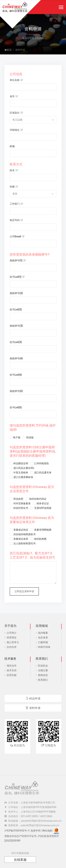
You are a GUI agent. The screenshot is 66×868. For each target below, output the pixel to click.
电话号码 (16, 220)
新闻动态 (43, 675)
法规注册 (43, 670)
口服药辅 (43, 642)
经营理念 (12, 638)
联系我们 (43, 680)
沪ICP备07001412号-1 (17, 831)
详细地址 (16, 130)
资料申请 (33, 708)
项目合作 (12, 666)
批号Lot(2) (16, 310)
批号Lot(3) (16, 342)
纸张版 (28, 437)
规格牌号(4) (16, 359)
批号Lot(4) (16, 375)
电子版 (15, 437)
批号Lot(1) (17, 277)
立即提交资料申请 (24, 591)
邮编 (12, 146)
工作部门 (16, 204)
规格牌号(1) (18, 261)
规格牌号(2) (16, 293)
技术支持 (12, 670)
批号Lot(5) (16, 407)
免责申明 (36, 831)
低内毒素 (43, 633)
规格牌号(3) (16, 326)
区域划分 (16, 113)
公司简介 (12, 633)
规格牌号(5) (16, 391)
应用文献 (12, 675)
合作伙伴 (12, 647)
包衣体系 (43, 638)
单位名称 (16, 80)
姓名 (14, 170)
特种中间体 (44, 647)
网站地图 (47, 831)
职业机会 (43, 666)
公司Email (17, 237)
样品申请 (33, 699)
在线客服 (20, 860)
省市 (14, 96)
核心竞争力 (13, 642)
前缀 (14, 187)
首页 (8, 50)
